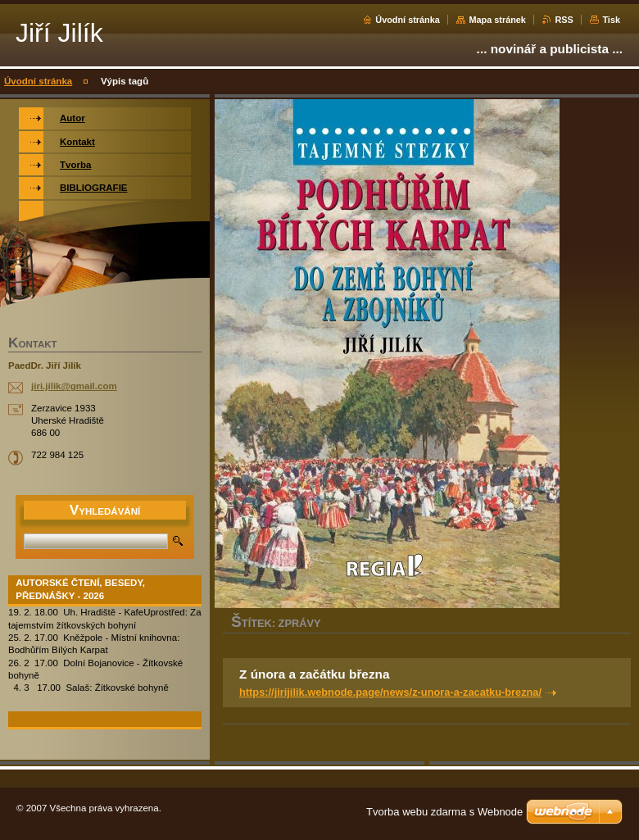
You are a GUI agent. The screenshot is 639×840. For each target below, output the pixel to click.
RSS (564, 20)
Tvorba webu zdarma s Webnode (444, 812)
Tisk (611, 20)
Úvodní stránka (408, 20)
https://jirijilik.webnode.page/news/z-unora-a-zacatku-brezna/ (390, 692)
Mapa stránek (497, 20)
